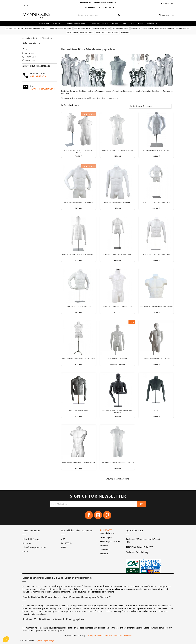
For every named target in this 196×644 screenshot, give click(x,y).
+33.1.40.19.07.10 (105, 7)
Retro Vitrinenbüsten (183, 28)
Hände (141, 23)
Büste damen (136, 28)
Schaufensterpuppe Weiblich (50, 23)
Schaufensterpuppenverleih (35, 547)
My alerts (104, 554)
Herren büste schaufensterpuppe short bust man (156, 306)
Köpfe (124, 23)
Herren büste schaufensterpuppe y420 (156, 254)
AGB (63, 539)
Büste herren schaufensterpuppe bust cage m (79, 358)
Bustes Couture (72, 32)
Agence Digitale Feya (45, 640)
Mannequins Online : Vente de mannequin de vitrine (109, 636)
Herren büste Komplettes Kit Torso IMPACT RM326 (79, 151)
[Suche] (99, 15)
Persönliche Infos (108, 533)
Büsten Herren (148, 28)
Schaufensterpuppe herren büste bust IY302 (117, 150)
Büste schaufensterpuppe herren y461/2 (79, 202)
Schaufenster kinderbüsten (164, 28)
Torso (156, 410)
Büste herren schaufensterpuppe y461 (156, 202)
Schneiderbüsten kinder (102, 28)
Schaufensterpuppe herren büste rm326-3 (117, 306)
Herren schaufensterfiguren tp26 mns (156, 358)
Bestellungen (106, 537)
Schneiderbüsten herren (82, 28)
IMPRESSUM (67, 543)
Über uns (27, 543)
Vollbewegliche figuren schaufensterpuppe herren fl (117, 411)
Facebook (89, 515)
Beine (132, 23)
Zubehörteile (152, 23)
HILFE (64, 547)
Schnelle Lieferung (31, 539)
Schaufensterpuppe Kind (99, 23)
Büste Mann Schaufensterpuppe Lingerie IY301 (79, 462)
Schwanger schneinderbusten (35, 28)
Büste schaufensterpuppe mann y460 (117, 202)
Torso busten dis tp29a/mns (117, 358)
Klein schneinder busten (120, 28)
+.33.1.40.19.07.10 (38, 76)
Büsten (115, 23)
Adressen (104, 545)
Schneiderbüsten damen (14, 28)
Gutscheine (105, 550)
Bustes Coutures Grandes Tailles (107, 32)
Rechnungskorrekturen (110, 541)
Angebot (88, 7)
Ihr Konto (106, 530)
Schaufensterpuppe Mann (75, 23)
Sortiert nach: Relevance (141, 106)
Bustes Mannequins (87, 32)
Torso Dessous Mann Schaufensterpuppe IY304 (117, 462)
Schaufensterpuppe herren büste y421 (79, 306)
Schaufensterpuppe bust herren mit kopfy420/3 (79, 254)
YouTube (98, 515)
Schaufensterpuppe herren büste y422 (156, 150)
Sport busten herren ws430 (79, 410)
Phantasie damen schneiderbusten (60, 28)
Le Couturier (125, 32)
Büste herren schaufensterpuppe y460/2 (117, 254)
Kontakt (26, 5)
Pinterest (107, 515)
